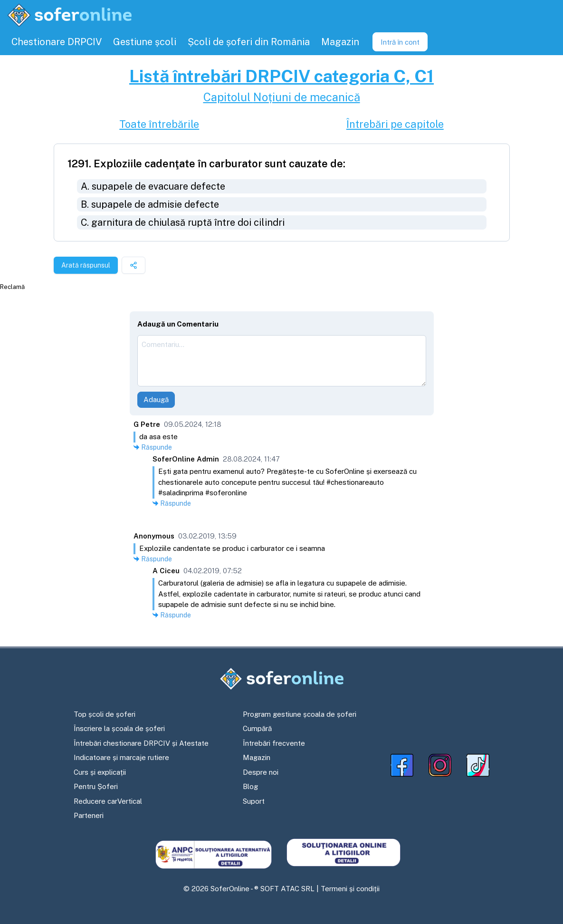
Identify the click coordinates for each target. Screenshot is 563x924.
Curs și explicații (100, 772)
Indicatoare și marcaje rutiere (121, 757)
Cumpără (257, 728)
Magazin (257, 757)
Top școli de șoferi (105, 714)
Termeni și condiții (350, 889)
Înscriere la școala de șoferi (119, 728)
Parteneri (89, 815)
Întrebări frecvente (274, 743)
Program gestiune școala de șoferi (300, 714)
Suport (254, 801)
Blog (250, 786)
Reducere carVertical (108, 801)
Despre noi (261, 772)
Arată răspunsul (86, 265)
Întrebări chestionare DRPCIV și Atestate (141, 743)
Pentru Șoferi (96, 786)
